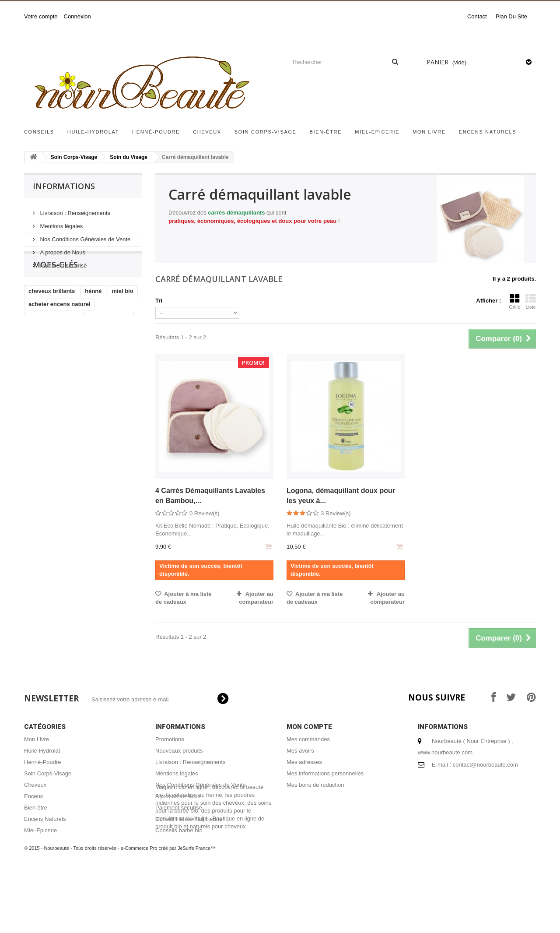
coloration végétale (102, 374)
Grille (514, 302)
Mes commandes (308, 739)
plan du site (511, 16)
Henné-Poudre (156, 132)
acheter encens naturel (59, 335)
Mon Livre (429, 132)
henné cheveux (107, 361)
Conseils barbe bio (179, 830)
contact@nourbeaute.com (485, 765)
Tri (159, 301)
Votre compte (41, 16)
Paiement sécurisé (63, 262)
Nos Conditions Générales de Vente (84, 236)
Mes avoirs (300, 751)
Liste (531, 302)
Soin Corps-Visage (266, 132)
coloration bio (47, 374)
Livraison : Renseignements (74, 209)
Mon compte (309, 727)
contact (477, 16)
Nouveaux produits (179, 751)
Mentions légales (61, 223)
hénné (93, 322)
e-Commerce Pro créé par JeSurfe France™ (168, 907)
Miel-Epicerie (377, 132)
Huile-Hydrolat (93, 132)
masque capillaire (52, 361)
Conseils (39, 132)
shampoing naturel (54, 348)
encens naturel (109, 348)
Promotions (170, 739)
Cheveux (207, 132)
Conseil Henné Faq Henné (189, 819)
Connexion (77, 16)
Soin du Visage (129, 157)
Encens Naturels (488, 132)
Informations (64, 186)
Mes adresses (304, 762)
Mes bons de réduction (315, 785)
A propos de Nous (62, 249)
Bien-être (326, 132)
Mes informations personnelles (325, 773)
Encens (33, 796)
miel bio (123, 322)
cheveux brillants (52, 322)
